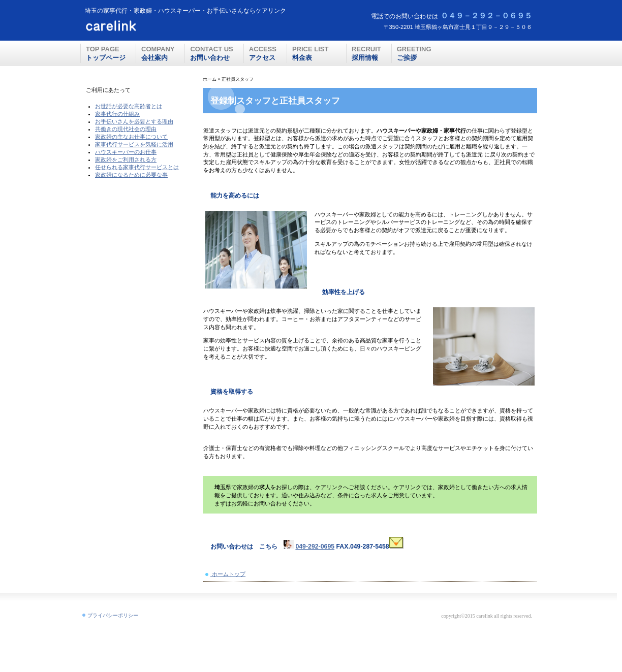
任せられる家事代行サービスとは (137, 167)
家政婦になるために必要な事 (131, 175)
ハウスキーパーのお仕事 (126, 152)
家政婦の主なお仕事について (131, 137)
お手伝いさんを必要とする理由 (134, 121)
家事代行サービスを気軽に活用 (134, 144)
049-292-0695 (315, 547)
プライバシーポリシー (113, 615)
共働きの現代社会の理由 (126, 129)
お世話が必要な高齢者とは (129, 106)
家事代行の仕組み (117, 114)
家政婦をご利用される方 (126, 159)
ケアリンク (141, 26)
